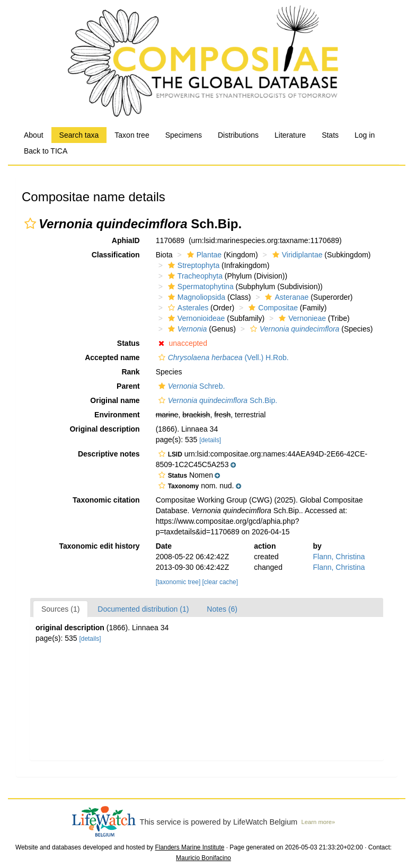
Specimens (184, 135)
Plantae (203, 255)
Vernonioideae (195, 318)
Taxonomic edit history (99, 546)
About (34, 135)
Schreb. (191, 386)
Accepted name (112, 357)
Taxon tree (132, 135)
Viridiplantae (296, 255)
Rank (130, 372)
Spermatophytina (200, 287)
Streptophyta (192, 265)
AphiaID (126, 240)
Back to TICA (46, 151)
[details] (210, 440)
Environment (117, 415)
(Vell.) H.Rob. (222, 357)
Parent (128, 386)
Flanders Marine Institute (190, 847)
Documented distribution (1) (143, 609)
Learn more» (318, 822)
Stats (330, 135)
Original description (104, 429)
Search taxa (79, 135)
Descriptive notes (109, 454)
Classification (116, 255)
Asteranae (285, 297)
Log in (365, 135)
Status (129, 343)
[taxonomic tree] (178, 582)
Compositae (272, 308)
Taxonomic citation (106, 500)
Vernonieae (301, 318)
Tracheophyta (194, 276)
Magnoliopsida (195, 297)
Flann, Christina (339, 557)
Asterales (187, 308)
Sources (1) (60, 609)
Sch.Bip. (217, 400)
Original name (115, 400)
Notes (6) (222, 609)
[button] (30, 223)
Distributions (238, 135)
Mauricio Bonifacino (203, 858)
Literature (290, 135)
